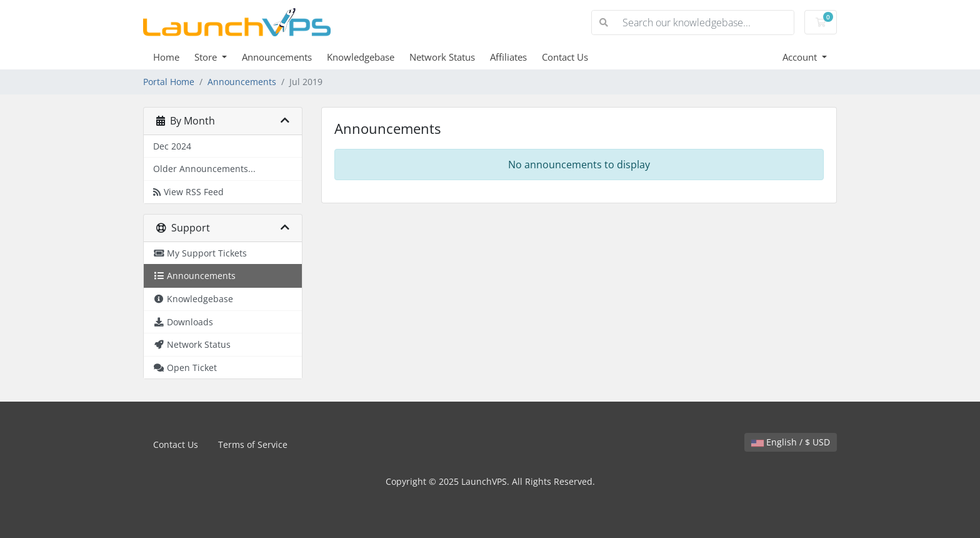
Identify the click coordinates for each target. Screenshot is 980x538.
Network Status (442, 57)
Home (166, 57)
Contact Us (565, 57)
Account (801, 57)
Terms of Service (253, 444)
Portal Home (169, 82)
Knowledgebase (361, 57)
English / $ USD (791, 442)
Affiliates (508, 57)
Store (207, 57)
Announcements (277, 57)
